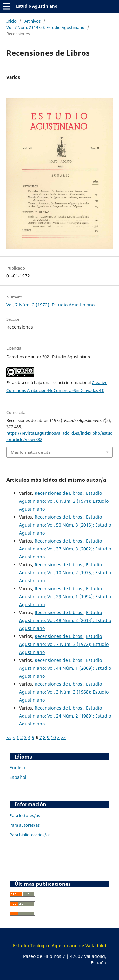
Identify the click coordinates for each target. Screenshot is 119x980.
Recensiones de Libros (59, 493)
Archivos (33, 21)
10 (53, 737)
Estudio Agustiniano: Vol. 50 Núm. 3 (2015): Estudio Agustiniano (65, 525)
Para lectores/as (25, 815)
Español (18, 777)
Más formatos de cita (31, 452)
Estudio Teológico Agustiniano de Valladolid (60, 945)
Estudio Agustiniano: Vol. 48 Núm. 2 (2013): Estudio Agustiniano (65, 620)
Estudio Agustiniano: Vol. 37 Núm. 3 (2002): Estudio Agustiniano (65, 549)
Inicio (11, 21)
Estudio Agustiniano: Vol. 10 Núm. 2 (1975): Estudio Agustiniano (65, 573)
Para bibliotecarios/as (30, 835)
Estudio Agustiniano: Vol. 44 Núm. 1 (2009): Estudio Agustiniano (65, 668)
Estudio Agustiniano (37, 6)
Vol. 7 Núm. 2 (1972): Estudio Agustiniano (45, 27)
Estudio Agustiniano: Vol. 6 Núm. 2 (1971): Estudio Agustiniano (64, 501)
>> (63, 737)
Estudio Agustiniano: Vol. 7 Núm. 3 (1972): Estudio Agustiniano (64, 644)
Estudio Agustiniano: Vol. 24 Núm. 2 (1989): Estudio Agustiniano (65, 716)
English (17, 768)
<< (9, 737)
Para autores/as (25, 825)
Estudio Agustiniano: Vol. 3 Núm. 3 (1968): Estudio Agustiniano (64, 692)
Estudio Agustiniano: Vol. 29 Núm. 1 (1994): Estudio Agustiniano (65, 596)
